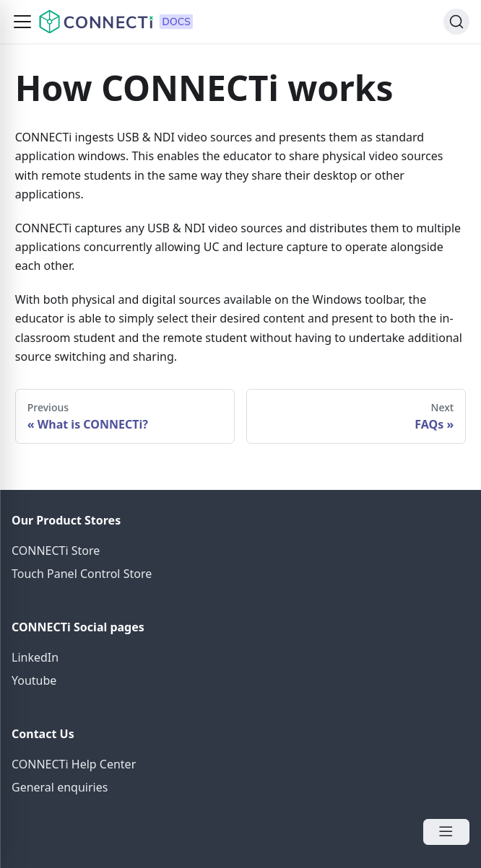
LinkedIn (35, 657)
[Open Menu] (446, 832)
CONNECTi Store (56, 551)
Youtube (34, 680)
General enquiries (60, 787)
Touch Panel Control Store (82, 574)
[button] (22, 22)
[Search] (456, 22)
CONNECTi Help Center (74, 764)
